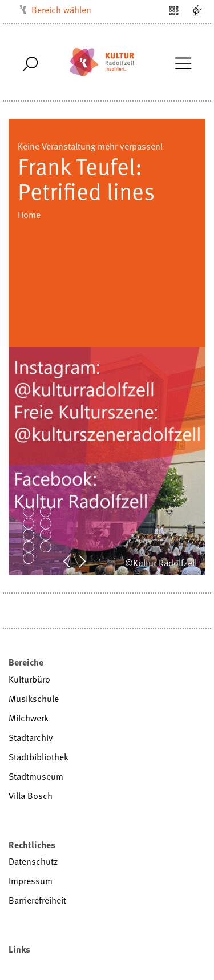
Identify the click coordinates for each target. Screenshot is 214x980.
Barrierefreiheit (37, 900)
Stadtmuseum (36, 776)
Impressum (31, 881)
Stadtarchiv (31, 737)
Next (88, 560)
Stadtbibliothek (39, 757)
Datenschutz (33, 861)
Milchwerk (29, 718)
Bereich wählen (61, 10)
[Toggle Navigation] (183, 62)
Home (29, 215)
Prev (72, 560)
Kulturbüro (29, 679)
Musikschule (34, 699)
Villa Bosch (31, 796)
